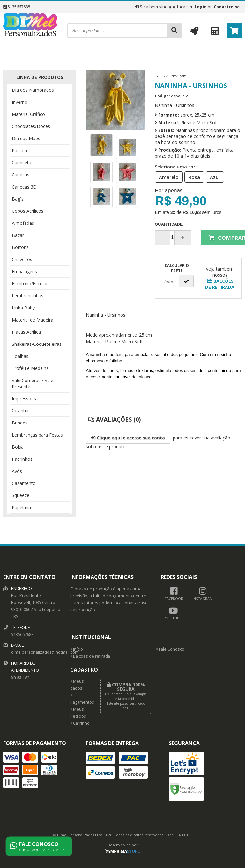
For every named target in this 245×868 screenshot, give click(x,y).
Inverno (20, 102)
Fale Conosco (170, 649)
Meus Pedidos (78, 713)
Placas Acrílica (26, 332)
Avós (17, 471)
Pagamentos (81, 699)
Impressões (24, 398)
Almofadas (23, 223)
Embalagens (24, 271)
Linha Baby (23, 308)
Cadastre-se (227, 7)
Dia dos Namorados (33, 90)
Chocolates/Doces (31, 126)
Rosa (192, 177)
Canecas (21, 175)
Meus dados (77, 685)
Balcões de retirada (90, 656)
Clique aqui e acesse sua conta (128, 438)
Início (160, 76)
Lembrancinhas (28, 296)
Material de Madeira (33, 320)
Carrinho (80, 723)
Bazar (18, 235)
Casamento (24, 483)
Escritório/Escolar (30, 284)
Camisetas (23, 163)
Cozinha (20, 411)
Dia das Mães (26, 138)
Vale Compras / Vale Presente (33, 383)
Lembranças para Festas (37, 435)
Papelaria (21, 507)
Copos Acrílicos (28, 211)
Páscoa (19, 150)
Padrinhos (22, 459)
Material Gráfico (28, 114)
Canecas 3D (24, 187)
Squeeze (21, 495)
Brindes (20, 423)
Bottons (20, 247)
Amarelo (167, 177)
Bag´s (18, 199)
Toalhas (20, 356)
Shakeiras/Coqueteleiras (37, 344)
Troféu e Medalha (30, 368)
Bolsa (18, 447)
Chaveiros (22, 259)
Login (201, 7)
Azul (213, 177)
